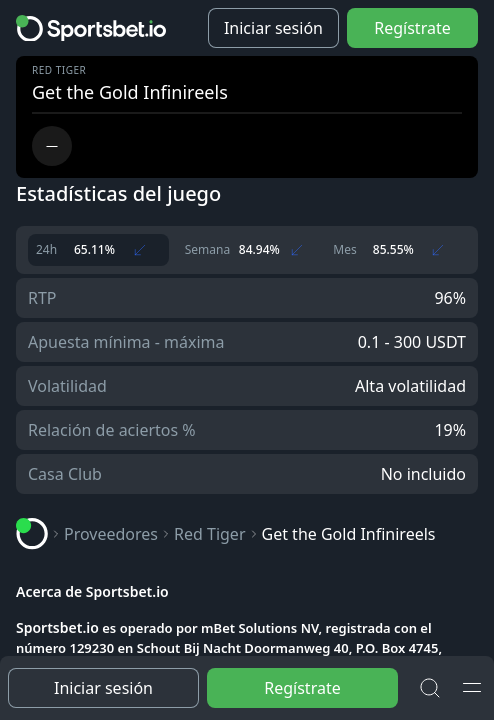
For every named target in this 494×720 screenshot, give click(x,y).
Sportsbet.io (57, 627)
